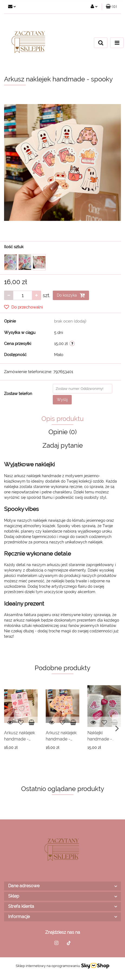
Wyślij (62, 400)
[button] (111, 7)
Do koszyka (71, 295)
